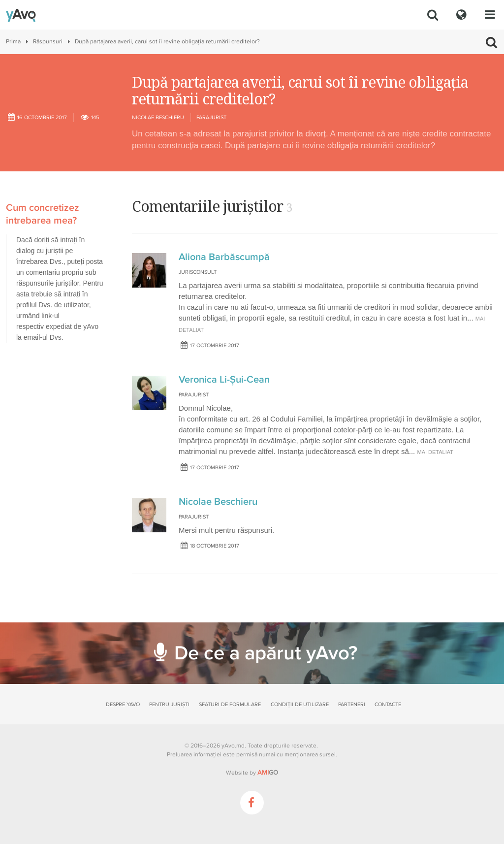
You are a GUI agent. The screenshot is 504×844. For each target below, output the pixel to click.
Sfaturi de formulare (230, 704)
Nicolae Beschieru (158, 117)
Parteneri (352, 704)
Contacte (388, 704)
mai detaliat (435, 452)
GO (268, 773)
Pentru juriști (169, 704)
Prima (13, 42)
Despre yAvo (123, 704)
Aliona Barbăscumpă (224, 257)
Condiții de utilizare (300, 704)
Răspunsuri (48, 42)
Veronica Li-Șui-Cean (224, 380)
